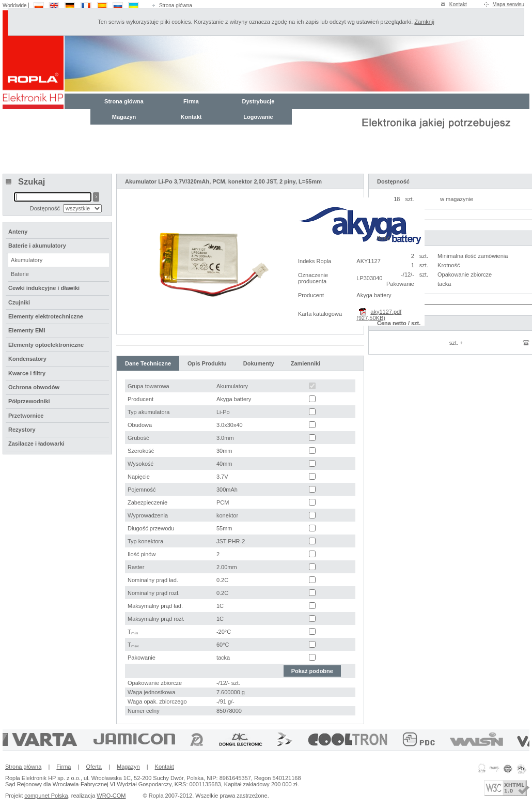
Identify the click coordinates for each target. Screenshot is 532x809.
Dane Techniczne (148, 363)
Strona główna (176, 5)
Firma (191, 101)
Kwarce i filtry (27, 373)
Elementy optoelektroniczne (46, 345)
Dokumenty (259, 363)
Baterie (20, 274)
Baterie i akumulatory (37, 246)
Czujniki (19, 302)
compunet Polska (46, 796)
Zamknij (424, 22)
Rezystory (22, 430)
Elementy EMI (27, 330)
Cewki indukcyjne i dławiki (44, 288)
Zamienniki (306, 363)
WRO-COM (111, 796)
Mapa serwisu (508, 4)
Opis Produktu (207, 363)
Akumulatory (27, 260)
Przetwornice (26, 416)
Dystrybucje (259, 101)
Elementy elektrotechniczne (46, 316)
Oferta (94, 767)
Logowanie (258, 117)
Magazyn (124, 117)
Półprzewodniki (29, 401)
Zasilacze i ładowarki (36, 444)
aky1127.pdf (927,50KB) (379, 315)
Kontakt (458, 4)
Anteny (18, 232)
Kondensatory (27, 359)
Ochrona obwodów (34, 387)
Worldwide (15, 5)
